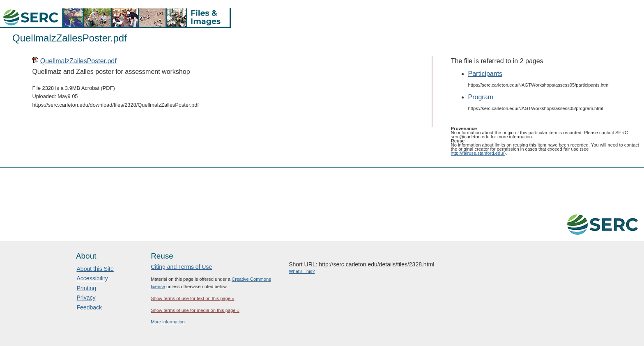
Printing (86, 288)
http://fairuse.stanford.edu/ (478, 153)
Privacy (86, 298)
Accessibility (92, 278)
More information (168, 322)
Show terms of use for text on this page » (192, 298)
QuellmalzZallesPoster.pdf (78, 61)
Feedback (89, 307)
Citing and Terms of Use (181, 267)
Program (481, 97)
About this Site (95, 269)
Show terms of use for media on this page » (195, 310)
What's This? (302, 271)
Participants (485, 74)
